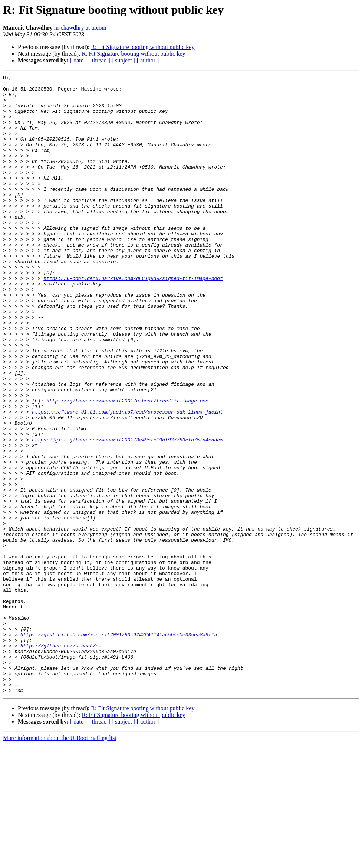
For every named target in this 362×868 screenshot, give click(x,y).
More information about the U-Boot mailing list (60, 862)
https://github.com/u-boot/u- (61, 760)
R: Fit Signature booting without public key (143, 47)
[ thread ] (99, 60)
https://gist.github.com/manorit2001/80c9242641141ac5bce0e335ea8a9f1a (119, 747)
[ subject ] (124, 60)
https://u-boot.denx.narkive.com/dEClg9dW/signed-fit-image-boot (133, 319)
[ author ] (148, 60)
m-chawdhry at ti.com (80, 28)
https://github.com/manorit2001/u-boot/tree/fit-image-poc (127, 466)
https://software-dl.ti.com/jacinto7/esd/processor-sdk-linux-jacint (127, 480)
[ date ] (78, 60)
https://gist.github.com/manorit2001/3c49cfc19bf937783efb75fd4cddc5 (127, 513)
